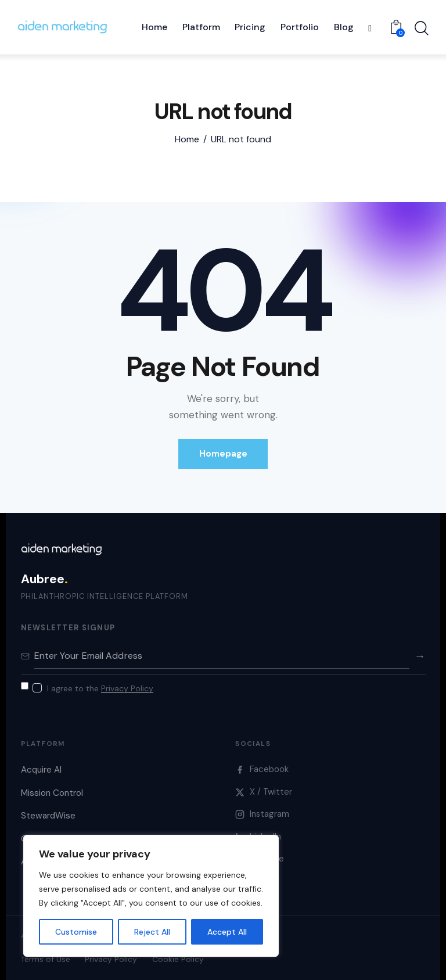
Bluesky (257, 881)
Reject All (152, 932)
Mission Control (52, 793)
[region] (151, 896)
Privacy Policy (127, 689)
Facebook (262, 769)
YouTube (260, 859)
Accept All (227, 932)
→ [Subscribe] (420, 656)
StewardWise (48, 816)
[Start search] (422, 29)
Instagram (262, 814)
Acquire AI (41, 770)
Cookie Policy (178, 959)
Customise (76, 932)
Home (187, 139)
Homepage (223, 454)
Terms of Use (46, 959)
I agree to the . (101, 688)
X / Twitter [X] (264, 792)
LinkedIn (258, 837)
